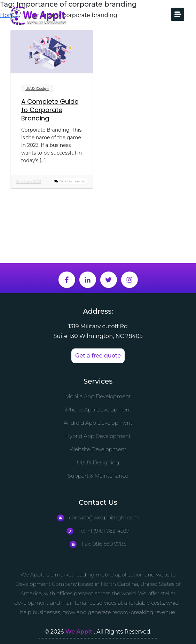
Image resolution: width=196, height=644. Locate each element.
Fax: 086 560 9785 (98, 544)
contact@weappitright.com (98, 517)
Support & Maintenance (98, 476)
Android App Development (98, 423)
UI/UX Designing (98, 462)
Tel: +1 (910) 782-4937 (98, 531)
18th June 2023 (29, 182)
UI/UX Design (37, 89)
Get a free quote (98, 356)
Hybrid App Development (98, 436)
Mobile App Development (98, 396)
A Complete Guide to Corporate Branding (50, 110)
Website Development (98, 449)
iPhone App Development (98, 410)
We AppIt (80, 632)
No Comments (72, 181)
